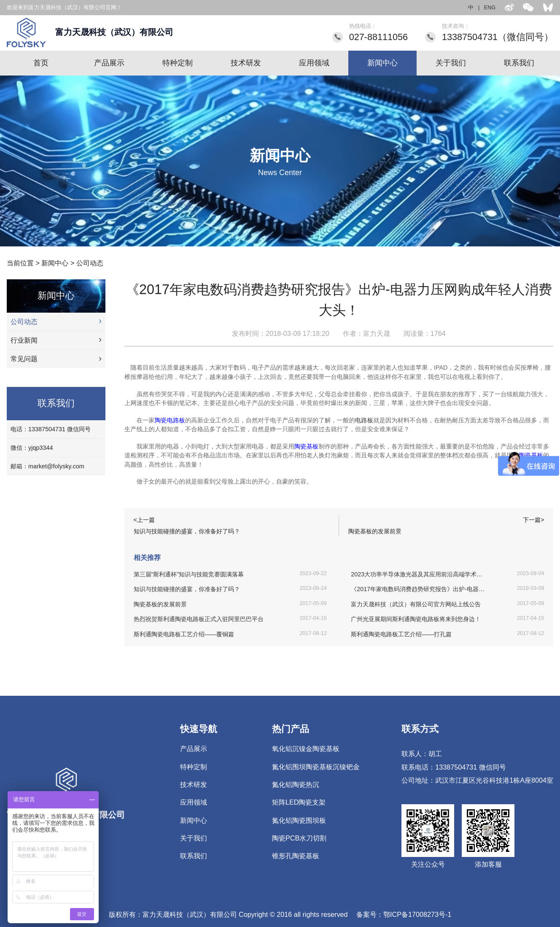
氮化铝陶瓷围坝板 (299, 820)
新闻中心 (382, 63)
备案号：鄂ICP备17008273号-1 (404, 914)
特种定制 (178, 63)
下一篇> (533, 520)
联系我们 (519, 63)
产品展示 (109, 63)
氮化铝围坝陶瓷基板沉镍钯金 (316, 767)
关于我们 (451, 63)
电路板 (364, 420)
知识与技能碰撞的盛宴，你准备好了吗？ (187, 531)
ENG (490, 8)
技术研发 (246, 63)
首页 (41, 63)
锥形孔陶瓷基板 (296, 856)
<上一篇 (144, 520)
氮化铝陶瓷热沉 (296, 784)
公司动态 (90, 263)
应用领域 (314, 63)
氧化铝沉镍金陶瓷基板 (306, 749)
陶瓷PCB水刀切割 (299, 838)
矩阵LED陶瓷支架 (299, 802)
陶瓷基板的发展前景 (375, 531)
